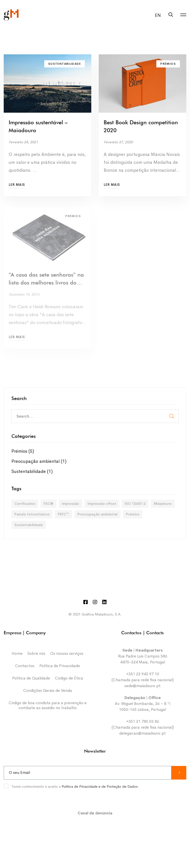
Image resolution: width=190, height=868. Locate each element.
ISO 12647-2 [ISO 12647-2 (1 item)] (135, 504)
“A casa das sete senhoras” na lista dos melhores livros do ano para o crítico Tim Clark (46, 282)
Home (17, 653)
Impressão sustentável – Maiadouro (38, 127)
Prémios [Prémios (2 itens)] (133, 514)
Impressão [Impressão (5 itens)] (71, 504)
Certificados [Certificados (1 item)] (25, 504)
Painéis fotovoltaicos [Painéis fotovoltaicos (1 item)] (32, 514)
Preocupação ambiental (39, 461)
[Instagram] (95, 602)
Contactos (25, 666)
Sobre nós (36, 653)
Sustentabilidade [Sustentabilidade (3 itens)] (29, 525)
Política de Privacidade (60, 666)
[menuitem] (157, 15)
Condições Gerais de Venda (48, 690)
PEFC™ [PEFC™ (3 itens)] (63, 514)
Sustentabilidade (32, 471)
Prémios (23, 451)
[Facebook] (86, 602)
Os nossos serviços (67, 653)
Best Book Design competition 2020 (141, 127)
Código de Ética (69, 678)
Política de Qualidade (31, 678)
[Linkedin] (104, 602)
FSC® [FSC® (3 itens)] (48, 504)
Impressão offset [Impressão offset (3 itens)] (102, 504)
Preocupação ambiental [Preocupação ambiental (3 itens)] (97, 514)
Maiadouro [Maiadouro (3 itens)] (163, 504)
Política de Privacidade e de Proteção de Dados (100, 786)
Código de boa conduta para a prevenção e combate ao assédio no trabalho (48, 705)
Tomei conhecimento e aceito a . (75, 786)
